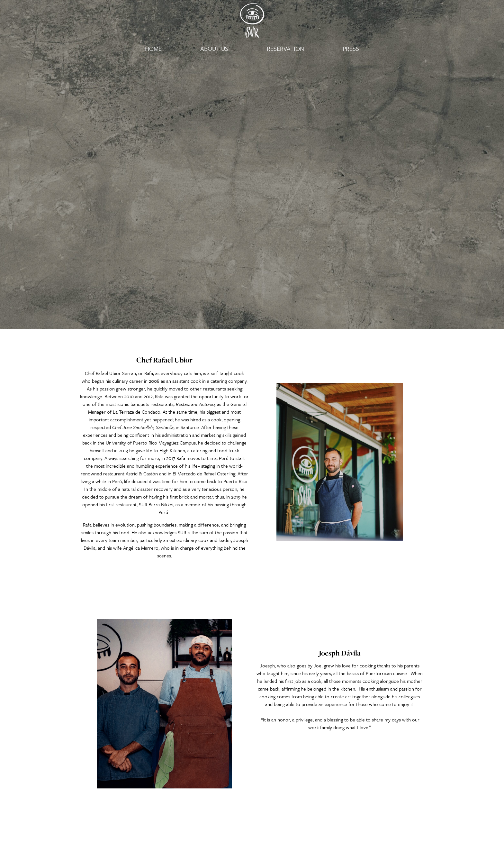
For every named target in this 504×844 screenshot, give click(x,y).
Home (153, 48)
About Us (214, 48)
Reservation (285, 48)
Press (351, 48)
